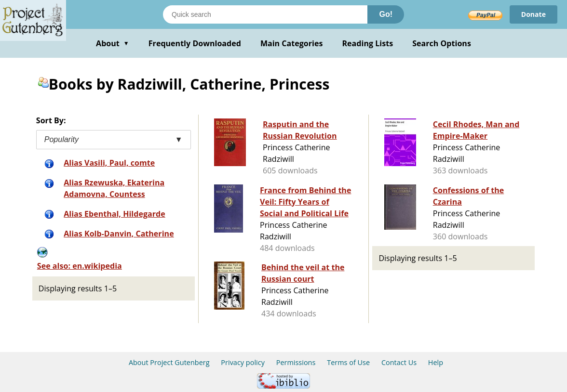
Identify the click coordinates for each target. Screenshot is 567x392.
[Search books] (265, 14)
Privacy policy (243, 362)
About (113, 43)
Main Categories (292, 43)
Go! (386, 14)
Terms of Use (348, 362)
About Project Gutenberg (169, 362)
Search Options (442, 43)
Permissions (296, 362)
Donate (533, 14)
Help (436, 362)
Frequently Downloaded (195, 43)
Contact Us (399, 362)
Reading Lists (368, 43)
